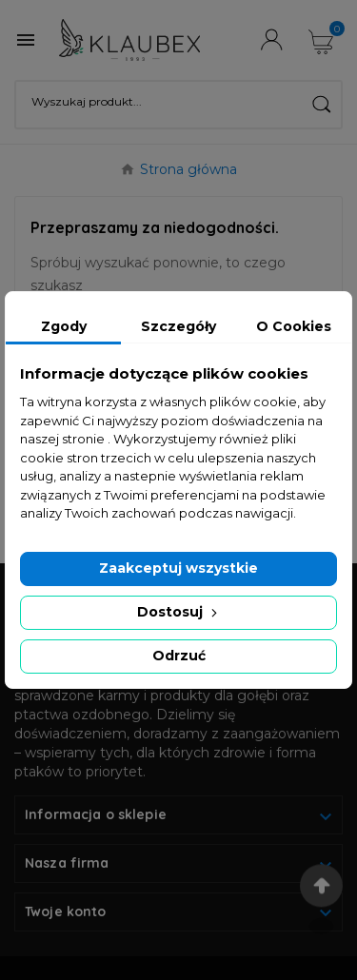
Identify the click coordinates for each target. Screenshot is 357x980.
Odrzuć (179, 656)
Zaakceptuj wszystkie (178, 568)
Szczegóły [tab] (178, 326)
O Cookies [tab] (294, 326)
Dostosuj (179, 612)
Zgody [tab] (64, 326)
